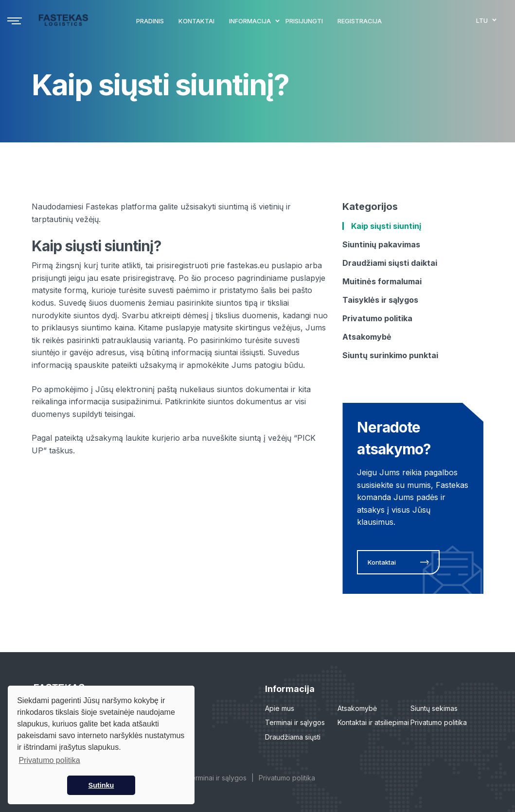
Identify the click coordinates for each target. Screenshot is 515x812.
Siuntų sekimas (434, 708)
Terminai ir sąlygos (295, 722)
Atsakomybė (357, 708)
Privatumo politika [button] (49, 760)
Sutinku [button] (101, 785)
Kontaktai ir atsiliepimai (373, 722)
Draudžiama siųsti (293, 737)
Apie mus (280, 708)
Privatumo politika (439, 722)
